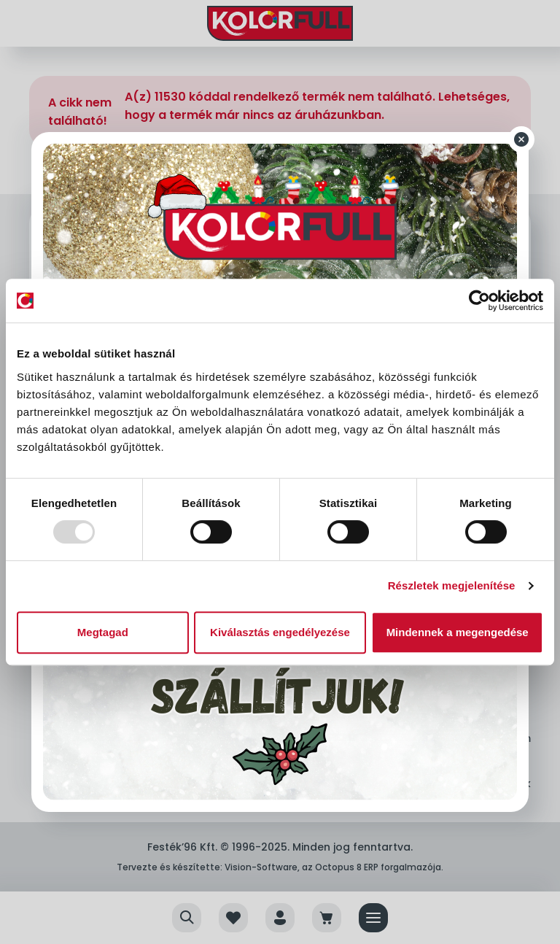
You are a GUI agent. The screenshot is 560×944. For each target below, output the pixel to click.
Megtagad (103, 632)
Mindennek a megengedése (458, 632)
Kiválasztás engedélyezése (280, 632)
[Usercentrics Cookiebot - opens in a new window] (479, 301)
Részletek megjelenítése (452, 585)
